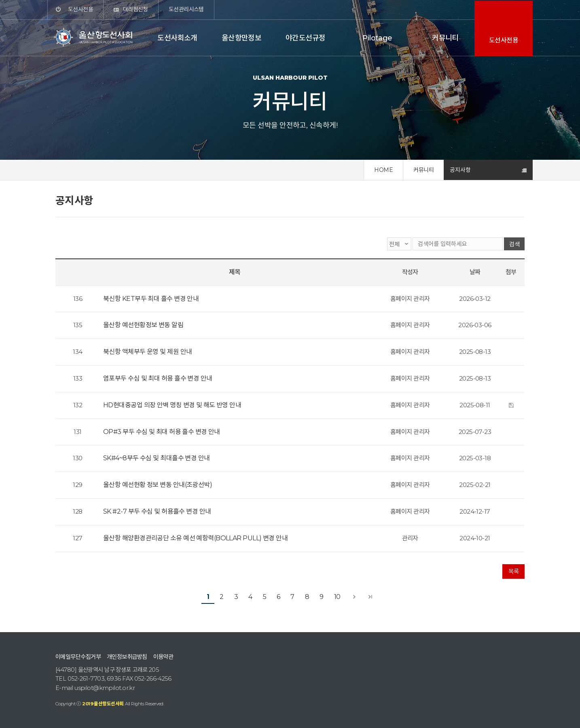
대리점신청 (135, 9)
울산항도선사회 (94, 37)
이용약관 (163, 657)
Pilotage (377, 38)
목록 (513, 571)
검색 (514, 244)
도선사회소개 (177, 38)
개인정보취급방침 (127, 657)
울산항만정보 (242, 38)
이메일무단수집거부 (78, 657)
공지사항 (460, 170)
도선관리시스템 (186, 9)
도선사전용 (80, 9)
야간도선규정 (306, 38)
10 (337, 597)
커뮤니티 (445, 38)
